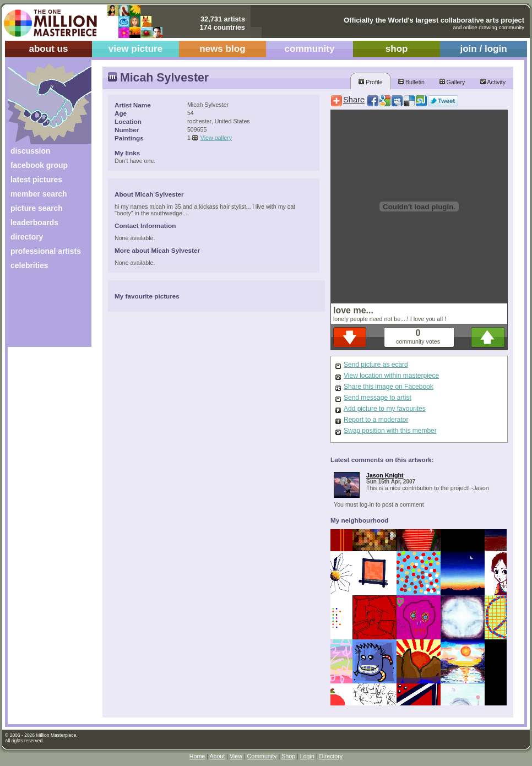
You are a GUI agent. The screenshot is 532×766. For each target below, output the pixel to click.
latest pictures (36, 180)
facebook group (39, 165)
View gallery (216, 138)
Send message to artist (378, 398)
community (310, 49)
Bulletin (411, 82)
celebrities (29, 265)
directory (27, 237)
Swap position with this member (390, 431)
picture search (37, 208)
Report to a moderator (376, 420)
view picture (136, 49)
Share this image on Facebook (389, 387)
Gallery (452, 82)
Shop (288, 756)
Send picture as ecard (376, 365)
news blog (222, 49)
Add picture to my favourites (385, 409)
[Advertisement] (42, 313)
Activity (493, 82)
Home (197, 756)
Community (262, 756)
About (217, 756)
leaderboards (34, 222)
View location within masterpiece (391, 376)
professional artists (46, 251)
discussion (30, 151)
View (236, 756)
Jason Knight (385, 475)
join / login (483, 49)
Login (307, 756)
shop (397, 49)
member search (39, 194)
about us (48, 49)
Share (354, 100)
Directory (331, 756)
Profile (370, 82)
